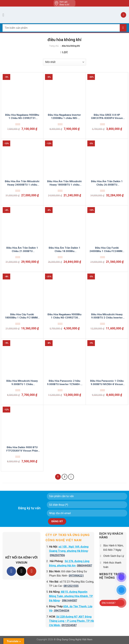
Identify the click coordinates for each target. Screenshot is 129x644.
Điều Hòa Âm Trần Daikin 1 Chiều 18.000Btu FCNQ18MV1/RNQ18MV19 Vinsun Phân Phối (64, 250)
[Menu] (5, 15)
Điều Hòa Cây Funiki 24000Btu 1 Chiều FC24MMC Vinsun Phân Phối (107, 250)
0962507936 (57, 555)
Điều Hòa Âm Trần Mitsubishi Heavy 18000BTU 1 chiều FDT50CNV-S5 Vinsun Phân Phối (64, 183)
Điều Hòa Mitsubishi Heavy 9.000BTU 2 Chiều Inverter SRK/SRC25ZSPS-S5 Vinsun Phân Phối (107, 316)
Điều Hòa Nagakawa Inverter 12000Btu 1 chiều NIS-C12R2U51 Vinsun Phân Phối (64, 117)
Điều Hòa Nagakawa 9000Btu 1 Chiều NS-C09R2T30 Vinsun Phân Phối (64, 316)
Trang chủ (54, 46)
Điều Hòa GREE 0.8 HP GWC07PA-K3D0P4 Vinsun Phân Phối (107, 117)
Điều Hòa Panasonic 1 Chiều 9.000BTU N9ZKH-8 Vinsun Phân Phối (107, 383)
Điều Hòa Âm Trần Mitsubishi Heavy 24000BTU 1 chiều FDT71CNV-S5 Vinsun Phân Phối (22, 183)
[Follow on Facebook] (11, 571)
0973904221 (76, 576)
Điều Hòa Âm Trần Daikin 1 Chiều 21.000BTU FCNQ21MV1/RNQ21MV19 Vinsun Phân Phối (22, 250)
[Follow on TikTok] (21, 571)
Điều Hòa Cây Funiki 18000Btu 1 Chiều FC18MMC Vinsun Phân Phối (22, 316)
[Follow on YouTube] (32, 571)
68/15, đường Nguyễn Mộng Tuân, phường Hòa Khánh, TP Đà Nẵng (71, 596)
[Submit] (123, 28)
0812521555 (71, 586)
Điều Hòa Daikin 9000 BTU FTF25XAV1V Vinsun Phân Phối (22, 449)
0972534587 (69, 625)
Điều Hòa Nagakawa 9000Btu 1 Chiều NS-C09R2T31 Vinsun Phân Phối (22, 117)
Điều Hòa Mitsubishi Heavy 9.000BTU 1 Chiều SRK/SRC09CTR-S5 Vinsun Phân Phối (22, 383)
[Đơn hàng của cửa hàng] (64, 62)
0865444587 (84, 566)
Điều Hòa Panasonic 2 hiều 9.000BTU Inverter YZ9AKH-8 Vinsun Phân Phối (64, 383)
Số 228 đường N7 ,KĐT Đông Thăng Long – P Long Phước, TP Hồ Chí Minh (71, 621)
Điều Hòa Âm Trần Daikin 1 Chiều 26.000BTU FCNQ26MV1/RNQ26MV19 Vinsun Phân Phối (107, 183)
